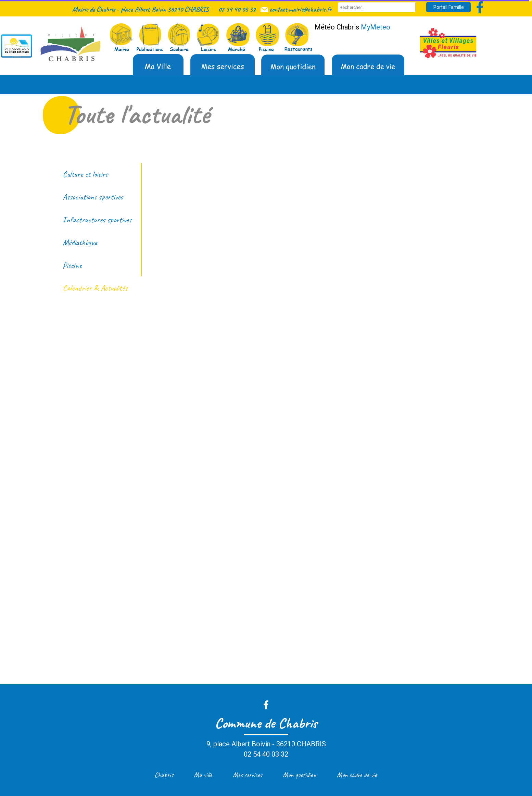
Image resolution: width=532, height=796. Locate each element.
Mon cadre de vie (357, 775)
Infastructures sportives (97, 220)
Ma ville (203, 775)
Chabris (164, 775)
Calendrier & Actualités (95, 288)
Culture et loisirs (85, 174)
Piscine (72, 265)
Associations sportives (93, 197)
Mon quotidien (300, 775)
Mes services (248, 775)
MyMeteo (376, 27)
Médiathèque (80, 242)
